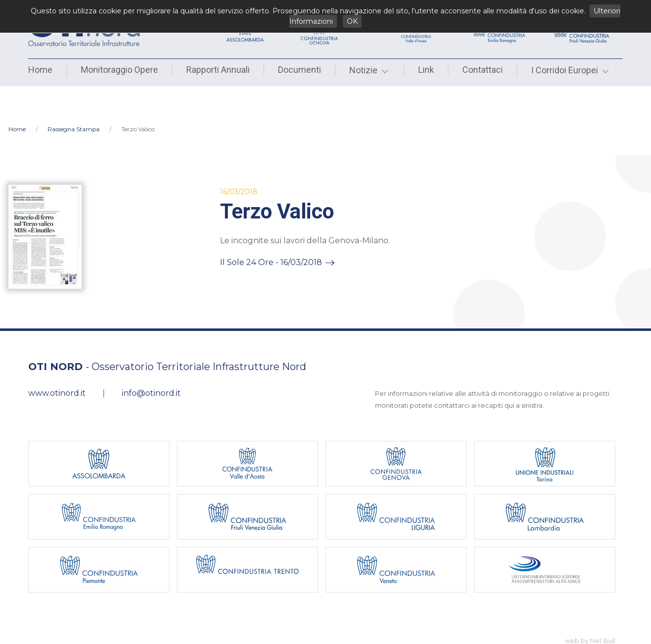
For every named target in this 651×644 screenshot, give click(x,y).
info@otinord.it (151, 361)
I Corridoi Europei (571, 70)
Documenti (299, 70)
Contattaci (483, 70)
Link (426, 70)
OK (352, 21)
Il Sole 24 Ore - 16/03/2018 (271, 230)
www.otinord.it (57, 361)
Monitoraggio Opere (119, 70)
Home (40, 70)
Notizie (370, 70)
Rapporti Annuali (218, 70)
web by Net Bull (590, 608)
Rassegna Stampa (74, 97)
